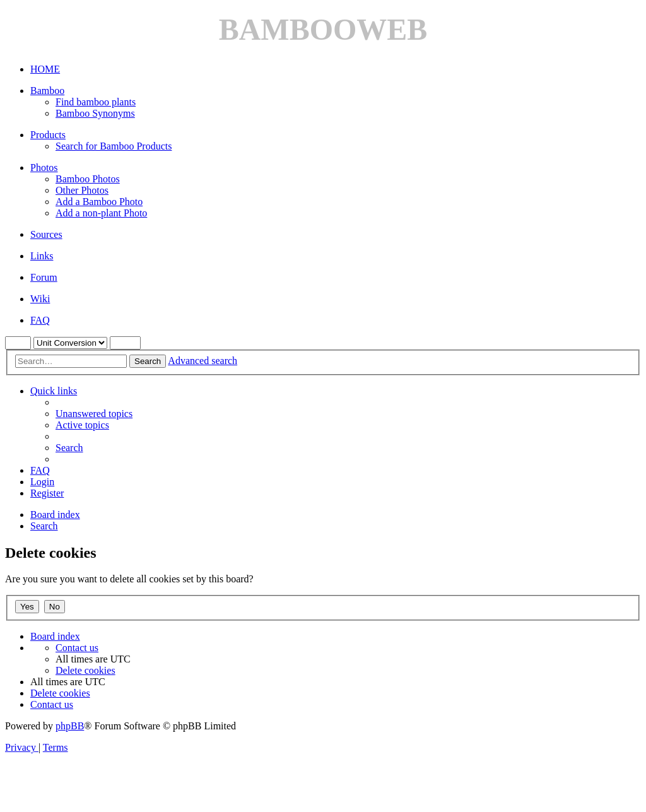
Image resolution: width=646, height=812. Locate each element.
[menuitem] (94, 414)
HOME (45, 69)
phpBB (70, 726)
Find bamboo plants (96, 102)
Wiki (40, 299)
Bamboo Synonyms (95, 113)
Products (48, 135)
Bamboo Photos (88, 179)
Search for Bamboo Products (114, 146)
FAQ (40, 320)
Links (42, 256)
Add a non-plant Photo (101, 213)
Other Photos (82, 190)
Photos (44, 168)
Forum (44, 277)
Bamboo (47, 91)
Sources (46, 234)
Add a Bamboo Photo (99, 202)
